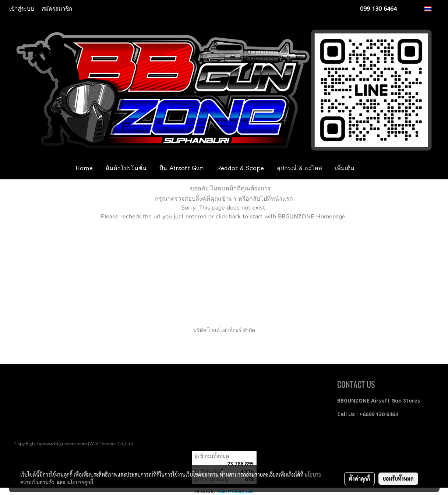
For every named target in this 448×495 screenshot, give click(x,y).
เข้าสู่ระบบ (22, 9)
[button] (372, 169)
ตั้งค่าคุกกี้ (359, 478)
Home (84, 169)
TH (432, 9)
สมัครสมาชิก (57, 9)
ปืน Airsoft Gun (182, 169)
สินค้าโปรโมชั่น (126, 169)
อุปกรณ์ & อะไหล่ (299, 169)
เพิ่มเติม (345, 169)
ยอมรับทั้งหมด (398, 478)
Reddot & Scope (240, 169)
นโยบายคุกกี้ (80, 482)
